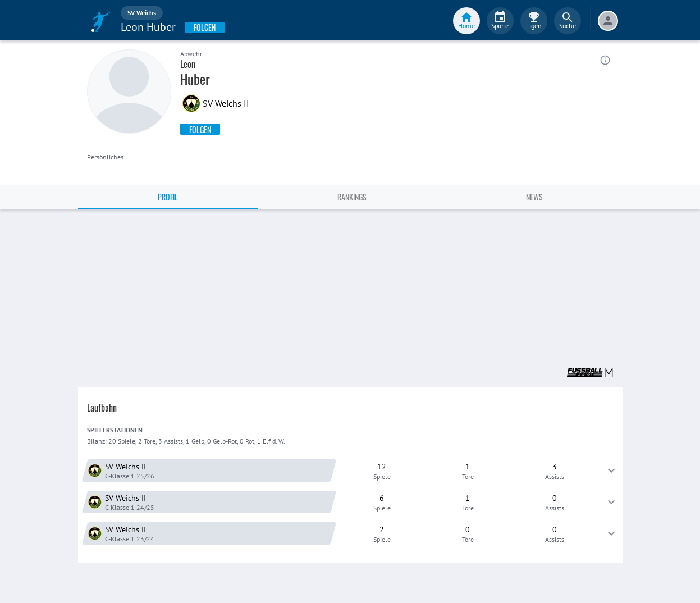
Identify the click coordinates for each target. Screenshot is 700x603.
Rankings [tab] (352, 197)
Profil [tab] (168, 197)
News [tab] (534, 197)
